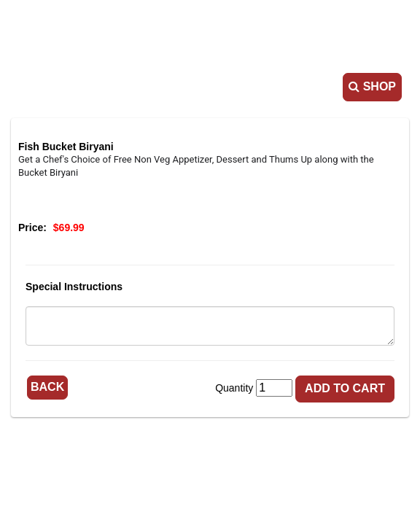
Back (47, 387)
